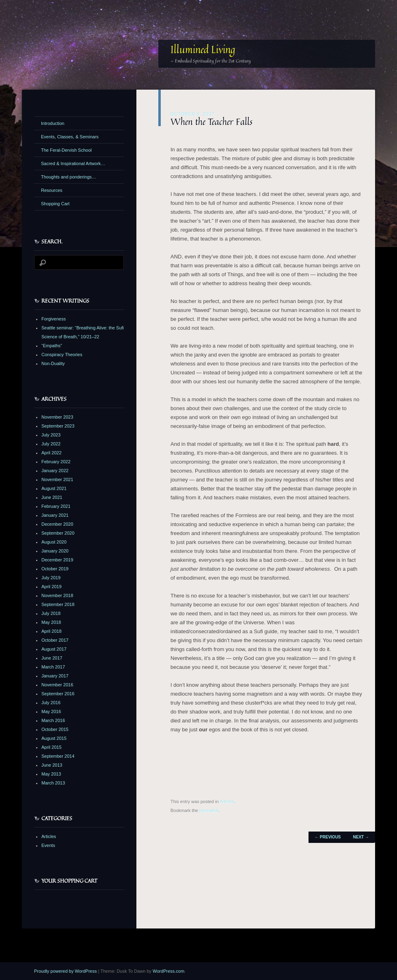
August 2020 (54, 542)
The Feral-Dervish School (66, 150)
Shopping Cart (55, 204)
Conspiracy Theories (62, 355)
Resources (52, 190)
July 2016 (51, 703)
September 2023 (58, 426)
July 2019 (51, 578)
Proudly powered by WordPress (65, 971)
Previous (328, 837)
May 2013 (51, 774)
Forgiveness (54, 319)
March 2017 (53, 667)
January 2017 (55, 676)
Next (361, 837)
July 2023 (51, 435)
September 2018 (58, 604)
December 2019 (57, 560)
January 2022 (55, 471)
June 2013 (52, 765)
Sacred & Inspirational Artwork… (73, 163)
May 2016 (51, 711)
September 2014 (58, 756)
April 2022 (52, 453)
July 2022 (51, 444)
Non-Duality (53, 363)
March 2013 (53, 783)
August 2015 (54, 738)
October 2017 (55, 640)
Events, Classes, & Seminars (70, 137)
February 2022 (56, 462)
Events (48, 845)
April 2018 (52, 631)
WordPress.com (168, 971)
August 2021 (54, 488)
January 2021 (55, 515)
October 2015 (55, 729)
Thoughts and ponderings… (69, 177)
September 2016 (58, 694)
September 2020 (58, 533)
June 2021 (52, 497)
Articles (227, 802)
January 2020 (55, 551)
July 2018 (51, 613)
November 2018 (57, 595)
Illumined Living (203, 49)
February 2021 (56, 506)
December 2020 (57, 524)
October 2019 (55, 569)
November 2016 (57, 685)
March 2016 (53, 720)
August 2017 (54, 649)
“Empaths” (52, 346)
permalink (209, 810)
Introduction (53, 123)
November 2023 (57, 417)
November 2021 (57, 479)
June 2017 (52, 658)
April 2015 (52, 747)
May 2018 (51, 622)
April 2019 (52, 587)
